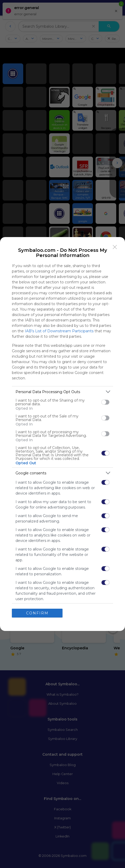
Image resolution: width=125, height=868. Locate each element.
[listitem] (62, 392)
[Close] (115, 247)
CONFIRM (37, 613)
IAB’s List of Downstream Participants (59, 331)
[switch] (105, 402)
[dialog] (62, 434)
